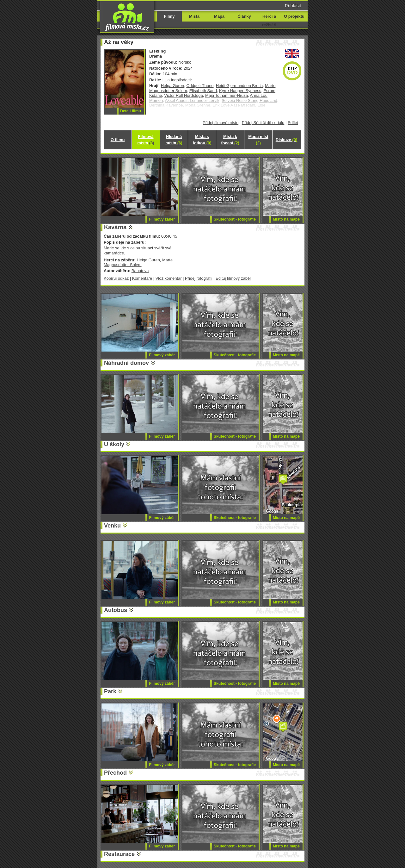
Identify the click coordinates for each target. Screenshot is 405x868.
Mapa (219, 16)
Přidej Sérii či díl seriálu (263, 123)
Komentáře (142, 278)
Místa (194, 16)
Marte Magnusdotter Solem (138, 262)
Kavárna (115, 227)
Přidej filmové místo (221, 123)
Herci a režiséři (269, 21)
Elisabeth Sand (203, 91)
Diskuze (286, 140)
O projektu (294, 16)
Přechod (115, 773)
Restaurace (119, 854)
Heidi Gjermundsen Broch (239, 86)
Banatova (140, 271)
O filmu (118, 140)
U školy (114, 444)
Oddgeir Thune (200, 86)
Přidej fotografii (199, 278)
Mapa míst (258, 140)
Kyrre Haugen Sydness (240, 91)
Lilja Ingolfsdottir (177, 80)
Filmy (169, 16)
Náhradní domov (126, 363)
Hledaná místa (174, 140)
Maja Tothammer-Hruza (227, 95)
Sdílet (293, 123)
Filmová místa (146, 140)
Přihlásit (293, 6)
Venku (112, 526)
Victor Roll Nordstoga (184, 95)
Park (110, 691)
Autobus (116, 610)
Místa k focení (230, 140)
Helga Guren (172, 86)
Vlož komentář (169, 278)
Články (244, 16)
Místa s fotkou (202, 140)
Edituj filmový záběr (233, 278)
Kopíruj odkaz (116, 278)
